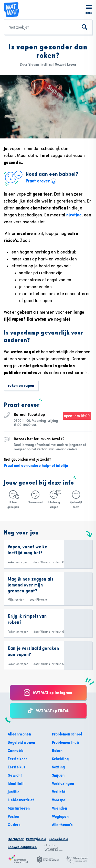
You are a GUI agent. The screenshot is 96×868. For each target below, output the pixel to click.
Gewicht (15, 775)
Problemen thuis (66, 742)
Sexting (58, 767)
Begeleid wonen (21, 742)
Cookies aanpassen (22, 847)
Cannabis (16, 750)
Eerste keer (18, 759)
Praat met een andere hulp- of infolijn (36, 465)
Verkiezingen (63, 783)
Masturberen (19, 808)
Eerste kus (16, 767)
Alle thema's (62, 825)
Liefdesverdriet (21, 800)
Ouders (14, 825)
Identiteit (16, 783)
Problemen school (67, 734)
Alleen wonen (19, 734)
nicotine (74, 215)
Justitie (14, 792)
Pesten (13, 816)
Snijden (58, 775)
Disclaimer (16, 839)
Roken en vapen (21, 385)
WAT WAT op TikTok (48, 711)
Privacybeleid (36, 839)
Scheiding (60, 759)
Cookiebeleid (58, 839)
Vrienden (60, 808)
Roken (57, 750)
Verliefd (59, 792)
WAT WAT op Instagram (48, 693)
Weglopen (60, 816)
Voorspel (59, 800)
